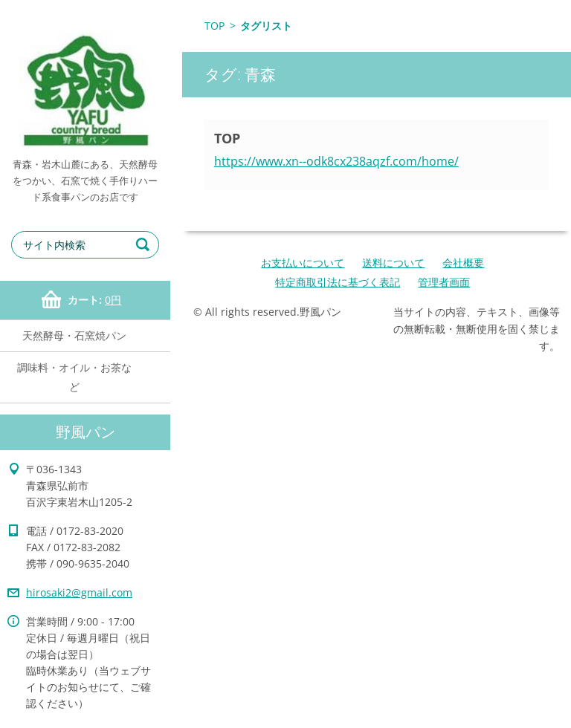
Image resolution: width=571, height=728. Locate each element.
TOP (214, 26)
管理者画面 (444, 282)
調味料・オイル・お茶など (74, 377)
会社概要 (463, 263)
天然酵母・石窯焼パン (74, 335)
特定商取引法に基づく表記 (338, 282)
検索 (145, 245)
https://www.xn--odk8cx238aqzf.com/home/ (336, 161)
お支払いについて (303, 263)
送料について (393, 263)
